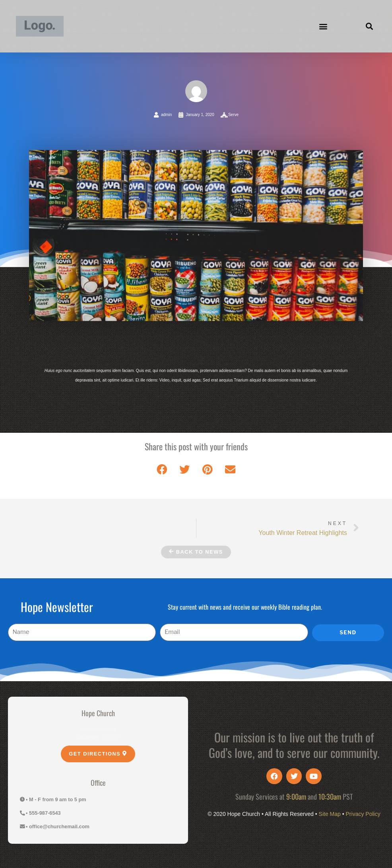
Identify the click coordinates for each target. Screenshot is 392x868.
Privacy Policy (363, 814)
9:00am (296, 796)
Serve (233, 115)
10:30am (330, 796)
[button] (323, 26)
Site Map (330, 814)
